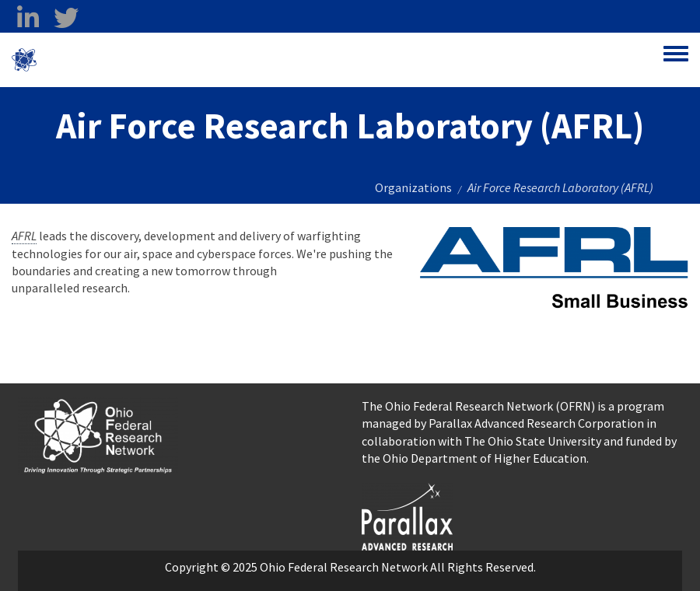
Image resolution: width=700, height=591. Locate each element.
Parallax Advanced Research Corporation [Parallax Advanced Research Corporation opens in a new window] (536, 423)
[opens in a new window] (407, 515)
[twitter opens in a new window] (66, 18)
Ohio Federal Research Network (128, 60)
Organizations (413, 187)
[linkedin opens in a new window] (28, 18)
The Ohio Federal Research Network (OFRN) (478, 406)
